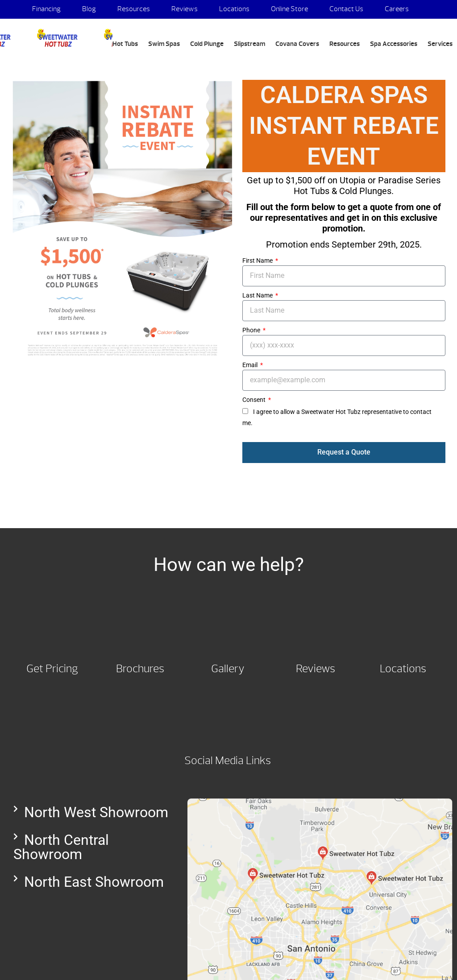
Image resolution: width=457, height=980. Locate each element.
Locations (234, 9)
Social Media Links (228, 761)
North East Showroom (94, 882)
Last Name (258, 295)
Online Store (289, 9)
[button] (91, 812)
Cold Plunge (207, 44)
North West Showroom (96, 812)
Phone (252, 330)
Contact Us (346, 9)
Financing (46, 9)
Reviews (185, 9)
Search (36, 65)
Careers (397, 9)
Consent (255, 400)
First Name (258, 261)
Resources (134, 9)
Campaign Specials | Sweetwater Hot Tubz (56, 38)
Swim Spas (164, 44)
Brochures (140, 669)
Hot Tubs (125, 44)
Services (440, 44)
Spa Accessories (394, 44)
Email (251, 365)
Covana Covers (297, 44)
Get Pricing (52, 669)
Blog (89, 9)
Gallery (228, 669)
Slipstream (249, 44)
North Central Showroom (61, 847)
